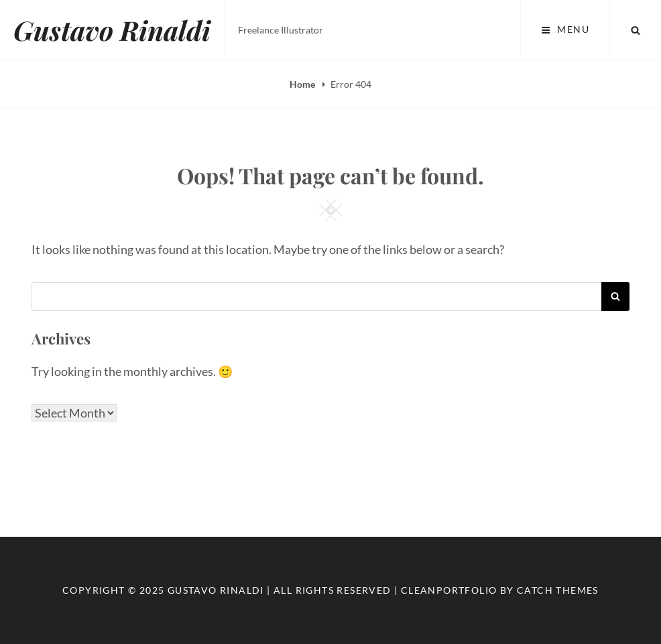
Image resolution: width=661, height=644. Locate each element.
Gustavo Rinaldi (112, 30)
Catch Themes (558, 590)
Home (303, 84)
